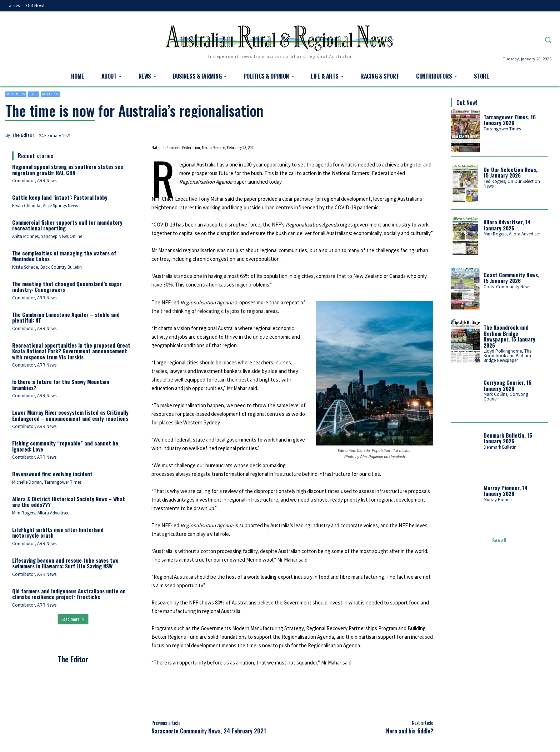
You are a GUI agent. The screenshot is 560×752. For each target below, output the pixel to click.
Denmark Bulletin (500, 447)
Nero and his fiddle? (410, 731)
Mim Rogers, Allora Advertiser (40, 513)
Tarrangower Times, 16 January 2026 (510, 120)
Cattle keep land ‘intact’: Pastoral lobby (60, 197)
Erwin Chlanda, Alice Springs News (45, 206)
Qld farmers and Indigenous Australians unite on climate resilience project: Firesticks (69, 594)
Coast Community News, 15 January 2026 (511, 278)
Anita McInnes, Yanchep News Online (47, 236)
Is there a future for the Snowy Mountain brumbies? (61, 385)
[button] (548, 40)
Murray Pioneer (498, 500)
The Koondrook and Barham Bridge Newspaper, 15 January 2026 (509, 336)
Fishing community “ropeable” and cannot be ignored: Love (65, 446)
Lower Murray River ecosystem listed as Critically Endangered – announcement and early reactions (70, 415)
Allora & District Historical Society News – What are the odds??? (69, 502)
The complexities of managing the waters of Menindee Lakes (64, 256)
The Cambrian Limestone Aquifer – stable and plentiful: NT (66, 317)
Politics (50, 94)
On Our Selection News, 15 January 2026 (511, 172)
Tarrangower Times (502, 129)
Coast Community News (507, 287)
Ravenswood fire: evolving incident (52, 474)
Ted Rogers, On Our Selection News (512, 184)
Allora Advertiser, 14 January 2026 (507, 225)
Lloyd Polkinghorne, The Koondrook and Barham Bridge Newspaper (507, 356)
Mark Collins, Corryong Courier (506, 397)
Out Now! (467, 103)
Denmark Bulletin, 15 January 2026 (508, 438)
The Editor (23, 135)
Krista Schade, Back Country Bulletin (47, 267)
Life (34, 94)
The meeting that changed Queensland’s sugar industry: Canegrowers (67, 287)
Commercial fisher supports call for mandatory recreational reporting (67, 225)
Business (16, 94)
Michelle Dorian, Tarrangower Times (47, 482)
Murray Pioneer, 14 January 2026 (506, 491)
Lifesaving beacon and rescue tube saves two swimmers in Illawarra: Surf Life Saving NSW (65, 563)
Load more (73, 619)
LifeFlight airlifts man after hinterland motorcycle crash (58, 532)
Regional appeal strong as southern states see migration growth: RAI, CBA (68, 170)
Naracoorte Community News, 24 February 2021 (209, 731)
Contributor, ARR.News (34, 181)
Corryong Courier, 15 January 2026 (507, 385)
